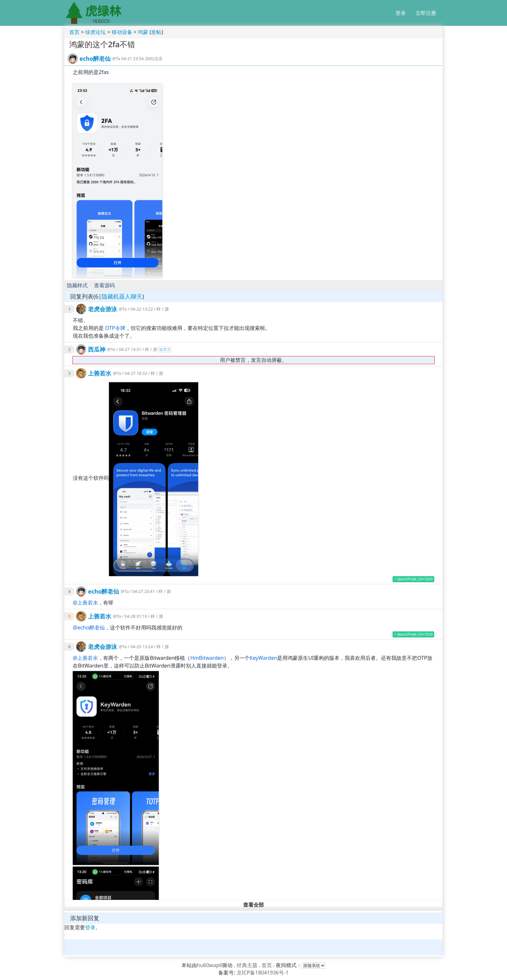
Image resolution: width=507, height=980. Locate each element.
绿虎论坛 (95, 32)
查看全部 (253, 905)
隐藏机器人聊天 (122, 296)
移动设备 (122, 32)
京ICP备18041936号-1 (263, 973)
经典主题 (247, 965)
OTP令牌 (115, 328)
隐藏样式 (77, 285)
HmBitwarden (207, 658)
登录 (401, 13)
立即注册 (426, 13)
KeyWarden (263, 658)
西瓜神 (97, 349)
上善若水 (100, 373)
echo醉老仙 (95, 58)
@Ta (116, 58)
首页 (74, 32)
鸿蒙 (143, 32)
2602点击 (154, 58)
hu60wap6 (210, 965)
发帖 (156, 32)
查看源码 (104, 285)
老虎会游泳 (102, 309)
